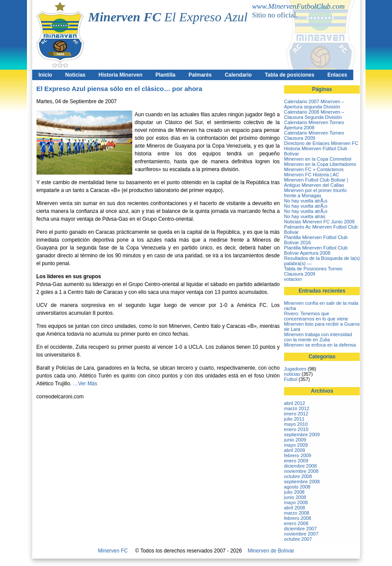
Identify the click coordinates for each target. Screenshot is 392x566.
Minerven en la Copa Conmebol (318, 159)
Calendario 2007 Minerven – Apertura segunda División (314, 104)
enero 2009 (296, 461)
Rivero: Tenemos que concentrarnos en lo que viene (316, 316)
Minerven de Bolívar (271, 551)
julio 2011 (294, 419)
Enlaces (337, 75)
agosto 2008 (297, 487)
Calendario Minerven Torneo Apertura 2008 (314, 125)
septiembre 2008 (302, 482)
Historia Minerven (121, 75)
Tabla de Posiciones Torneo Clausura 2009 (313, 271)
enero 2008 (296, 523)
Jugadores (295, 369)
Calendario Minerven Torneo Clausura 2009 (314, 135)
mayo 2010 (296, 424)
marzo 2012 (297, 408)
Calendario (238, 75)
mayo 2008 (296, 502)
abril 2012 (295, 403)
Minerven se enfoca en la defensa (320, 345)
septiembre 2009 (302, 435)
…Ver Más (85, 384)
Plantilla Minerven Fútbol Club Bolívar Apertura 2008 (316, 250)
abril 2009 (295, 450)
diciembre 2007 (300, 529)
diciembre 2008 (300, 466)
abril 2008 (295, 508)
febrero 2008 (298, 518)
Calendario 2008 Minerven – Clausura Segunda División (314, 115)
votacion (293, 279)
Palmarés (200, 75)
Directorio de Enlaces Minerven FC (321, 143)
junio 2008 (295, 497)
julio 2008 (294, 492)
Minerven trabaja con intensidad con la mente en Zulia (318, 337)
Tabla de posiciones (290, 75)
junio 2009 (295, 440)
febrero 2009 (298, 455)
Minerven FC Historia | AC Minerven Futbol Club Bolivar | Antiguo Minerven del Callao (316, 180)
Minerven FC (113, 551)
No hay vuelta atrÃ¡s (306, 201)
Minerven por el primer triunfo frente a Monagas (315, 193)
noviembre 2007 (301, 534)
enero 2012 (296, 414)
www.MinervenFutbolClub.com (298, 6)
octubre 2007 (298, 539)
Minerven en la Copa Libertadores (320, 164)
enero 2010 (296, 429)
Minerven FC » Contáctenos (314, 169)
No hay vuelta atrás (305, 216)
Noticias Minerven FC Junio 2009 (319, 222)
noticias (292, 374)
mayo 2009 (296, 445)
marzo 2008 (297, 513)
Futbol (291, 379)
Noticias (75, 75)
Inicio (45, 75)
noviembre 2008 (301, 471)
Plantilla (165, 75)
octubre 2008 (298, 476)
